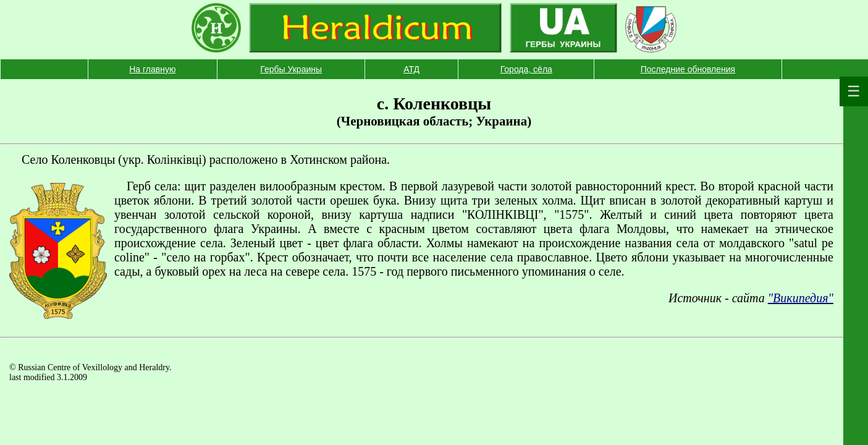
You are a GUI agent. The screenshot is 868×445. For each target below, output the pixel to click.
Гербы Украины (291, 69)
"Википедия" (801, 298)
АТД (411, 69)
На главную (152, 69)
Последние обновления (688, 69)
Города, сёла (526, 69)
